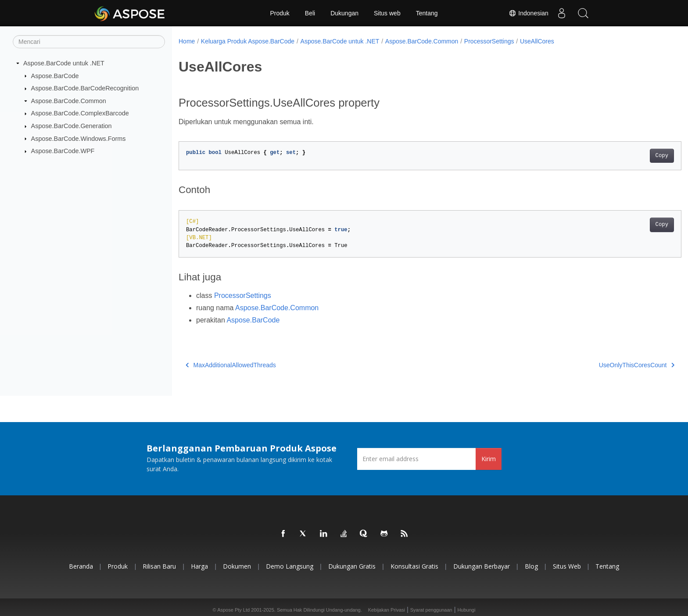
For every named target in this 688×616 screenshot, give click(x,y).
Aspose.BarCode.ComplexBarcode (80, 113)
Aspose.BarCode (55, 75)
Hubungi (466, 610)
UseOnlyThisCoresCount (602, 365)
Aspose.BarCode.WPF (63, 151)
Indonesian (528, 13)
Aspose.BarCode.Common (69, 101)
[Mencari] (89, 42)
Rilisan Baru (159, 566)
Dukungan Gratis (352, 566)
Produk (279, 13)
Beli (310, 13)
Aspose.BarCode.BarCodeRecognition (85, 88)
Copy (627, 156)
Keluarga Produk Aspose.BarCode (248, 41)
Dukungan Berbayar (482, 566)
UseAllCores (537, 41)
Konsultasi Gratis (414, 566)
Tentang (427, 13)
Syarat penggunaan (431, 610)
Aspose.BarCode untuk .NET (64, 63)
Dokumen (237, 566)
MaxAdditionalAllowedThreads (231, 365)
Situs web (387, 13)
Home (187, 41)
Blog (531, 566)
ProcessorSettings (489, 41)
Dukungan (344, 13)
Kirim (489, 459)
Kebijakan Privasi (387, 610)
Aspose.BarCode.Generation (72, 126)
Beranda (81, 566)
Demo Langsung (290, 566)
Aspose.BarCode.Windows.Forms (79, 138)
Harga (199, 566)
